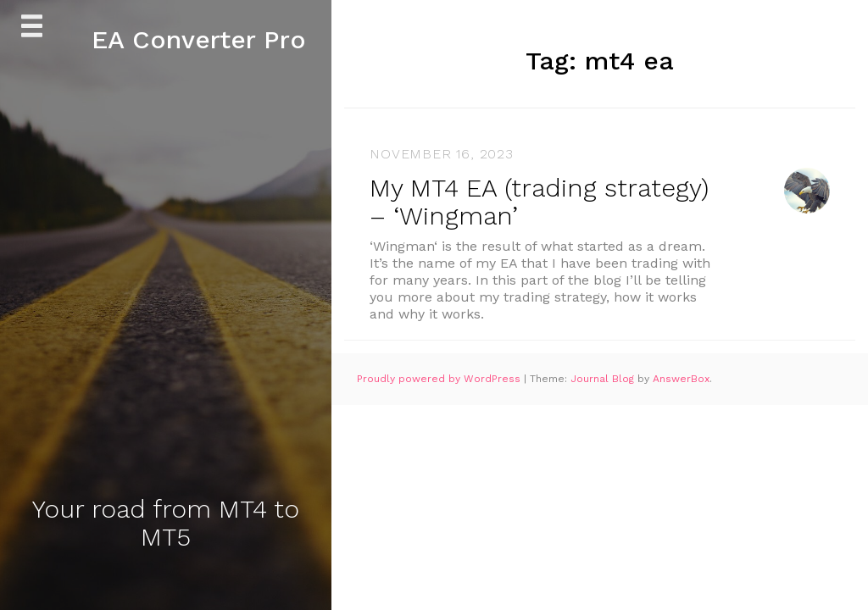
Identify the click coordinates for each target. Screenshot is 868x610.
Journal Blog (604, 379)
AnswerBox (681, 379)
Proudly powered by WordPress (440, 379)
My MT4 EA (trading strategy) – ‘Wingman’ (539, 202)
